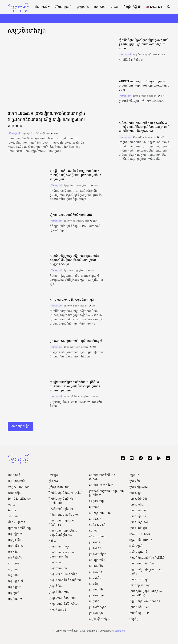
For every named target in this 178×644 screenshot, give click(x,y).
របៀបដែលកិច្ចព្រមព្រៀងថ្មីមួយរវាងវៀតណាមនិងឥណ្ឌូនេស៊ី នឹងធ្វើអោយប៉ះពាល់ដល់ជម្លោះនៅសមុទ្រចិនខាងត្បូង (75, 260)
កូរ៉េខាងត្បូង (95, 584)
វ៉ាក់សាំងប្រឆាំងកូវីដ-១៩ (61, 509)
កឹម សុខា (94, 531)
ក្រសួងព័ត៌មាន (56, 586)
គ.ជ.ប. (52, 541)
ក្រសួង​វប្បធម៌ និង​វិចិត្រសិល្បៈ (64, 604)
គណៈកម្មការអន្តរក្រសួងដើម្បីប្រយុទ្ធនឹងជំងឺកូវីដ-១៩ (63, 533)
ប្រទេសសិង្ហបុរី (137, 505)
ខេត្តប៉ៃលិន (14, 564)
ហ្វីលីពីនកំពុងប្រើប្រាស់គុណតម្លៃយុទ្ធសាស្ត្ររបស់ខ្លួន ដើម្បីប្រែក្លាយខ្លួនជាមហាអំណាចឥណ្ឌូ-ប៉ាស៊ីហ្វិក (144, 45)
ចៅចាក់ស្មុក (95, 519)
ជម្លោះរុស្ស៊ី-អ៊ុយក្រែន (100, 619)
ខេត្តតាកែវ (13, 552)
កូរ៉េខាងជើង (95, 578)
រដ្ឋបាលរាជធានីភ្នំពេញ (19, 528)
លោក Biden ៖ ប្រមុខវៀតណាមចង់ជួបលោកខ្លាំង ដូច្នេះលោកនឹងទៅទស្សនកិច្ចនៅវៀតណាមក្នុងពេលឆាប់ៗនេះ (46, 120)
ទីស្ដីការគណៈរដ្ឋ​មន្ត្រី (59, 547)
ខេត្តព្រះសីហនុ (16, 540)
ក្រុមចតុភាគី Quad (139, 607)
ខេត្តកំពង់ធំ (14, 576)
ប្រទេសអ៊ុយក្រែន (98, 554)
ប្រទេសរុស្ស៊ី (95, 548)
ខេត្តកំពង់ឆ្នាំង (15, 558)
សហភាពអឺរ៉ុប (96, 566)
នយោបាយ (100, 7)
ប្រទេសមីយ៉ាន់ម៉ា (138, 499)
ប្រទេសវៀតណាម (139, 487)
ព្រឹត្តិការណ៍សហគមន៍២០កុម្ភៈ (64, 515)
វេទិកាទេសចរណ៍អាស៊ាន (142, 564)
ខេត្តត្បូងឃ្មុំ (14, 593)
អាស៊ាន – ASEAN (140, 534)
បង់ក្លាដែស (95, 602)
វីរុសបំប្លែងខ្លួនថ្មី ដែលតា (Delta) (66, 493)
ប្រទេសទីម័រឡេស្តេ (139, 528)
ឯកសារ (115, 7)
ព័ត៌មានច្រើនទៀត (20, 426)
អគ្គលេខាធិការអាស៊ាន (141, 540)
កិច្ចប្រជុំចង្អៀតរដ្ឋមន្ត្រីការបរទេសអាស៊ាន (146, 572)
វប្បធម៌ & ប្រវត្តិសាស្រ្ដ (19, 499)
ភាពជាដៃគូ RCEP (139, 613)
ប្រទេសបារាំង (96, 590)
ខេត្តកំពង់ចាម (15, 599)
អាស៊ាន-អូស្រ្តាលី (138, 552)
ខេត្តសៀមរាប (15, 534)
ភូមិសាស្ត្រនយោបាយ (100, 513)
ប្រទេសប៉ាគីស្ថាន (98, 607)
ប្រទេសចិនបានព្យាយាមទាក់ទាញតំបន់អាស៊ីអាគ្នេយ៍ (76, 341)
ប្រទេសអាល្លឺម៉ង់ (97, 596)
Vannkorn (120, 631)
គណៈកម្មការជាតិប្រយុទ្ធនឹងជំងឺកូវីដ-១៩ (63, 523)
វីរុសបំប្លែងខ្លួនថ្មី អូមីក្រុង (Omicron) (61, 501)
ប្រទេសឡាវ (135, 493)
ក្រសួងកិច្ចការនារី (57, 610)
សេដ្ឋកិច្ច (134, 619)
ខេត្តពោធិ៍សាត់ (16, 546)
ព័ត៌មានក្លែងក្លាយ (98, 537)
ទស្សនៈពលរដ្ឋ (96, 501)
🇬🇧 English (154, 7)
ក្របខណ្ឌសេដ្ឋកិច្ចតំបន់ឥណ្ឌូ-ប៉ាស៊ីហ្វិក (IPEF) (146, 594)
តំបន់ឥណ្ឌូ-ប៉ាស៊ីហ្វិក (140, 586)
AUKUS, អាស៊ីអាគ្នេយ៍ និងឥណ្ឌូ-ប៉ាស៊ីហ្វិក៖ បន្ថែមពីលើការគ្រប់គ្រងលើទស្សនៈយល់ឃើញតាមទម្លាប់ (144, 86)
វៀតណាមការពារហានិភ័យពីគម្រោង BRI (71, 215)
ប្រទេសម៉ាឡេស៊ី (138, 511)
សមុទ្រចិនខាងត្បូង (139, 580)
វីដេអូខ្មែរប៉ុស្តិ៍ (132, 7)
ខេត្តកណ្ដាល (15, 587)
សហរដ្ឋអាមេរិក (97, 560)
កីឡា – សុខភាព (17, 522)
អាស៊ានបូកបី (136, 546)
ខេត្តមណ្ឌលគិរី (16, 581)
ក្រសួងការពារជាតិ (58, 569)
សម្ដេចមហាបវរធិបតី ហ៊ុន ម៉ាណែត (102, 477)
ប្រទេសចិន (95, 543)
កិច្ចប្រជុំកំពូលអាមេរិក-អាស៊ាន (145, 602)
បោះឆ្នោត (54, 475)
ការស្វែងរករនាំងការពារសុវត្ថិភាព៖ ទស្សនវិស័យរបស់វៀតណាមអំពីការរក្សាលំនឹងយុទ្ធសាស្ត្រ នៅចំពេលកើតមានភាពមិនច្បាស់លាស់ (144, 127)
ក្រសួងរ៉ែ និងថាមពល (60, 592)
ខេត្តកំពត (13, 570)
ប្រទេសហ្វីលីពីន (138, 517)
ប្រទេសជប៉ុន (96, 572)
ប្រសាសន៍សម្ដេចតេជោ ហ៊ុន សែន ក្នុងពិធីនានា (106, 493)
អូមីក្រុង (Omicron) (60, 487)
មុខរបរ (12, 505)
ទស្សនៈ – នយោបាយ (19, 487)
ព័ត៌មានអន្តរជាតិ (63, 7)
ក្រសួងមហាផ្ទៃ (56, 563)
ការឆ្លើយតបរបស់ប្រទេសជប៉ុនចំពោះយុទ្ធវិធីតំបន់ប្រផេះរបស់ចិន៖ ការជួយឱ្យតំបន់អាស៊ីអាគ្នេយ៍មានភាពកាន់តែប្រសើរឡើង (75, 387)
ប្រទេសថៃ (135, 481)
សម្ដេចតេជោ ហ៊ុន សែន (101, 485)
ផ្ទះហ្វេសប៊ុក (83, 7)
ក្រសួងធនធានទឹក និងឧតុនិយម (65, 580)
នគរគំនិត (13, 517)
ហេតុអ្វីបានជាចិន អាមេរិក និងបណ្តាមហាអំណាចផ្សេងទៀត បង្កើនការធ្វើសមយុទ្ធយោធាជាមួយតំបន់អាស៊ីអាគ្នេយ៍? (76, 175)
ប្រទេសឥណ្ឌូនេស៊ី (139, 522)
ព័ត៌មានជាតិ (41, 7)
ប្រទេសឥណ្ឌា (96, 613)
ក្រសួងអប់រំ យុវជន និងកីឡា (63, 574)
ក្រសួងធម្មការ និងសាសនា (62, 598)
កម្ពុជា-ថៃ (134, 475)
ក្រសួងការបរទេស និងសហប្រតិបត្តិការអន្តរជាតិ (63, 555)
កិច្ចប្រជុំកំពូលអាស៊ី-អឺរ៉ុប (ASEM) (147, 558)
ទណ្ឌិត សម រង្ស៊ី (97, 525)
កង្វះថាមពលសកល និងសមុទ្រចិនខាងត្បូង (72, 300)
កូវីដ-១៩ (53, 481)
